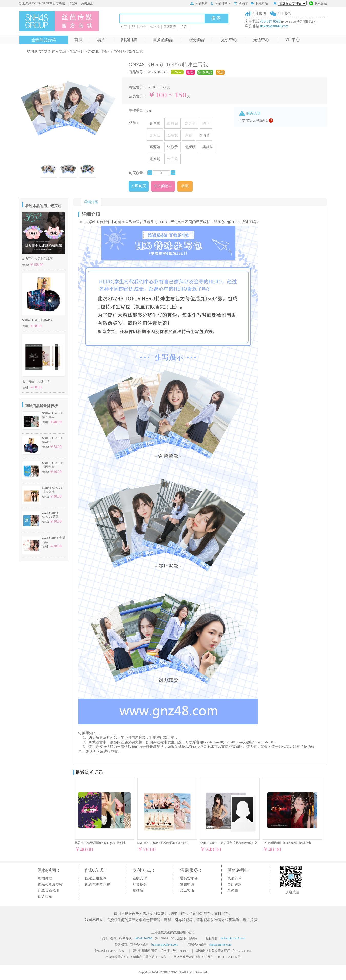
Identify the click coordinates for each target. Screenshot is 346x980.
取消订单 (235, 878)
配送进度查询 (96, 878)
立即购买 (139, 186)
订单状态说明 (48, 891)
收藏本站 (259, 4)
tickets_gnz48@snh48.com (223, 742)
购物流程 (45, 878)
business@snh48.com (165, 945)
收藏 (185, 186)
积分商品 (197, 40)
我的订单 (221, 3)
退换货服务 (189, 878)
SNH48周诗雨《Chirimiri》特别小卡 (287, 843)
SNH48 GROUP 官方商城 (46, 52)
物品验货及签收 (50, 884)
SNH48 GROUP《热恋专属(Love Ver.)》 (164, 843)
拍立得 (155, 27)
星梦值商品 (163, 40)
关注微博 (259, 14)
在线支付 (140, 878)
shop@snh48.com (220, 945)
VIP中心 (292, 40)
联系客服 (318, 4)
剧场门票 (129, 40)
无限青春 (170, 27)
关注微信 (284, 14)
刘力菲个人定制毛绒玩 (37, 259)
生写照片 (77, 52)
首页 (78, 40)
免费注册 (87, 3)
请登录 (73, 3)
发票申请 (187, 884)
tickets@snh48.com (274, 26)
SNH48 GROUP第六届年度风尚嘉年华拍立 (229, 843)
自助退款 (235, 884)
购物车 (241, 4)
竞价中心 (229, 40)
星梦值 (138, 891)
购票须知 (45, 897)
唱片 (101, 40)
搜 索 (216, 18)
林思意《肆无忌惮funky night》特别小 (100, 843)
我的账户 (199, 4)
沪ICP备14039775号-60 (110, 951)
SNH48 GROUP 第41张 (37, 320)
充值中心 (261, 40)
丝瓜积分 (140, 884)
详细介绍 (91, 202)
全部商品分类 (44, 40)
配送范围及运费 (98, 884)
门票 (184, 27)
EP (134, 26)
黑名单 (233, 891)
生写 (124, 27)
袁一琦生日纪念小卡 (36, 381)
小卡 (143, 27)
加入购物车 (163, 186)
